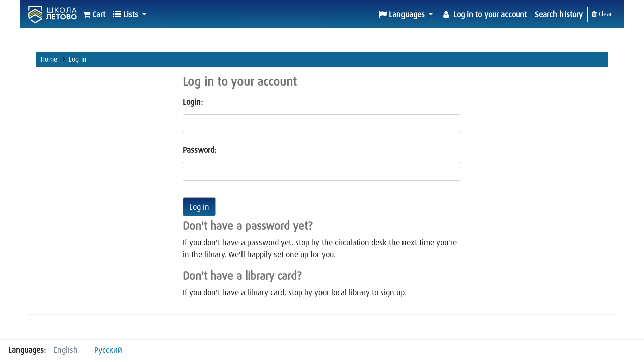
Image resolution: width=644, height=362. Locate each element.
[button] (94, 14)
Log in (77, 59)
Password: (199, 150)
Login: (193, 102)
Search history (559, 14)
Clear (602, 14)
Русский (108, 350)
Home (49, 59)
